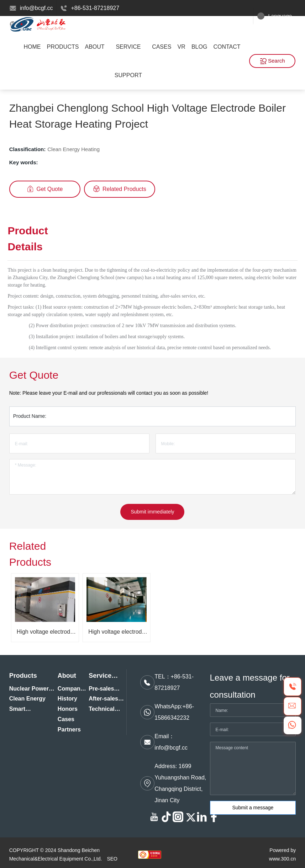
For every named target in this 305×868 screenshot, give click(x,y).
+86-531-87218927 (95, 8)
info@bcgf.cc (36, 8)
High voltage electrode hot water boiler (117, 635)
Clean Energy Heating (73, 149)
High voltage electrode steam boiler (45, 635)
